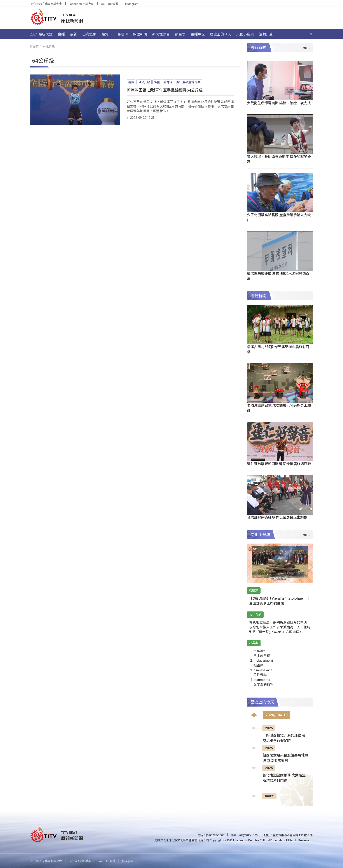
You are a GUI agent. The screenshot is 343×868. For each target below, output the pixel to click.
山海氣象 (89, 34)
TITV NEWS (69, 15)
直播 (61, 34)
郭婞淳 (168, 82)
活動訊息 (266, 34)
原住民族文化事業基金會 (46, 4)
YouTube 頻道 (109, 4)
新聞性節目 (161, 34)
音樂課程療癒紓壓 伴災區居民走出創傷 (277, 517)
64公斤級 (144, 82)
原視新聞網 (72, 20)
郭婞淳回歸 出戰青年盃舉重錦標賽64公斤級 (165, 90)
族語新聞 (140, 34)
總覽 (107, 34)
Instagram (132, 4)
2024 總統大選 (41, 34)
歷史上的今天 (220, 34)
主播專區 (198, 34)
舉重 (157, 82)
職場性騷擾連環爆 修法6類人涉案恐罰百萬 (278, 276)
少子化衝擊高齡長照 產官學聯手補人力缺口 (279, 217)
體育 (131, 82)
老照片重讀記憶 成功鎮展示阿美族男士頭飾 (279, 408)
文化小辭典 (245, 34)
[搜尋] (311, 34)
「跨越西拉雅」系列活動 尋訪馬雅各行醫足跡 (284, 738)
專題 (122, 34)
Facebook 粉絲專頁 (81, 4)
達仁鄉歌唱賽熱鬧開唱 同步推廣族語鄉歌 (279, 464)
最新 (73, 34)
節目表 (180, 34)
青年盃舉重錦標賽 (188, 82)
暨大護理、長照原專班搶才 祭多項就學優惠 (279, 159)
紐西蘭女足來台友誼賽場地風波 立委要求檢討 (285, 758)
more (269, 796)
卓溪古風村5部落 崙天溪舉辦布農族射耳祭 (278, 349)
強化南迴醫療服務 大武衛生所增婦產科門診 (284, 778)
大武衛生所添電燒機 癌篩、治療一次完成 (279, 103)
